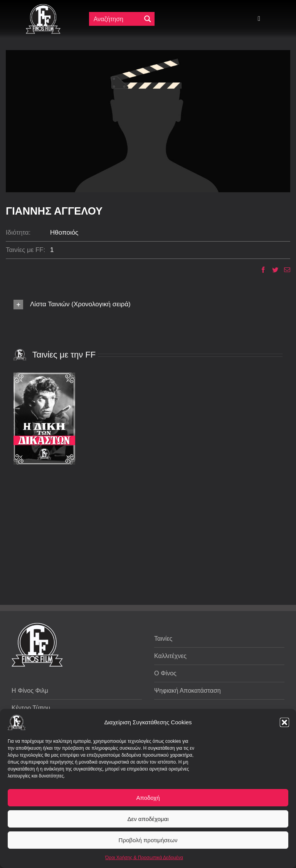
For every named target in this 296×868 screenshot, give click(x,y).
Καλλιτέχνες (170, 656)
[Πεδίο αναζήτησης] (117, 19)
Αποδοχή (148, 798)
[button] (284, 722)
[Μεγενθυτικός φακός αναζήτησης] (148, 19)
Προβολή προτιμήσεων (148, 840)
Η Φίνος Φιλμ (30, 691)
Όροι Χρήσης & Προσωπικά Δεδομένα (144, 858)
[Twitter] (272, 270)
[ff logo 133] (43, 7)
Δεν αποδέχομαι (148, 819)
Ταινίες (163, 639)
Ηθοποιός (64, 233)
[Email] (284, 270)
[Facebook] (260, 270)
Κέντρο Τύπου (31, 708)
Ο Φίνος (165, 673)
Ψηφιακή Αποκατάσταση (188, 691)
